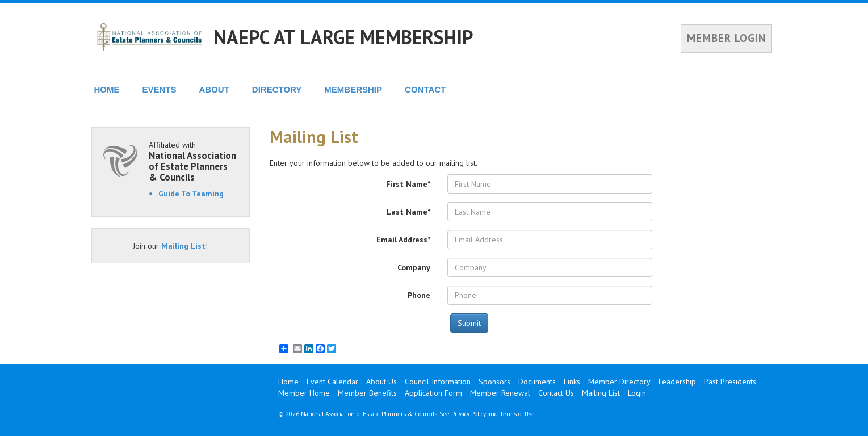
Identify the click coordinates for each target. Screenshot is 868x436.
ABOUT (214, 89)
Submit (469, 323)
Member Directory (619, 381)
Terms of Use (517, 414)
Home (288, 381)
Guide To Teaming (191, 194)
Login (637, 393)
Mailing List (183, 246)
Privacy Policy (469, 414)
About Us (381, 381)
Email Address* (403, 240)
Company (414, 267)
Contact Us (556, 393)
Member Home (304, 393)
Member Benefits (367, 393)
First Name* (408, 184)
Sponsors (494, 381)
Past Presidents (730, 381)
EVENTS (160, 89)
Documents (537, 381)
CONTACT (425, 89)
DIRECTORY (277, 89)
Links (572, 381)
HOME (107, 89)
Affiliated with (194, 161)
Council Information (438, 381)
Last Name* (408, 212)
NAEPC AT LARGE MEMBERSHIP (343, 37)
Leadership (677, 381)
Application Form (433, 393)
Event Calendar (332, 381)
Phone (419, 295)
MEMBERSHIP (353, 89)
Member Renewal (500, 393)
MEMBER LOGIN (726, 38)
